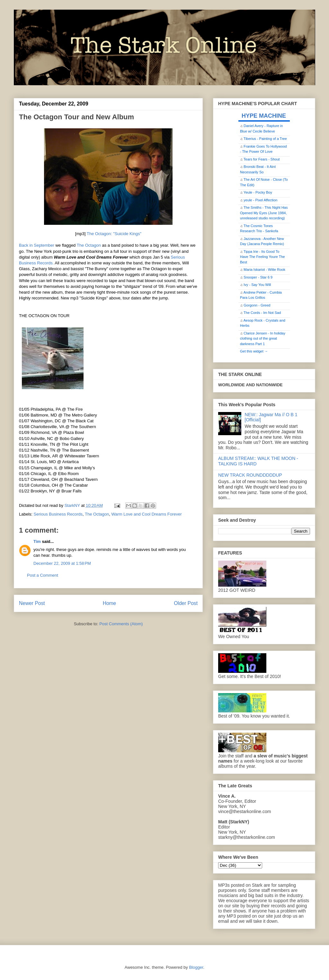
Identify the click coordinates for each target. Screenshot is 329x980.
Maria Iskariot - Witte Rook (264, 270)
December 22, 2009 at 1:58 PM (62, 563)
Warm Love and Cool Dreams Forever (146, 514)
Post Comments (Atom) (121, 624)
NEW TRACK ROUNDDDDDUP (250, 475)
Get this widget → (254, 351)
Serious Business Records (58, 514)
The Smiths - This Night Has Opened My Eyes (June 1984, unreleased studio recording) (264, 213)
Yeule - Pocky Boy (258, 192)
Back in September (37, 245)
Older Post (186, 603)
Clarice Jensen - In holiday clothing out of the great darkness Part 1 (263, 339)
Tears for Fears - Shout (262, 159)
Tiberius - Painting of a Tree (265, 139)
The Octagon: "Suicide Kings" (114, 234)
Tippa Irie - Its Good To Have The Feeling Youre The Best (262, 257)
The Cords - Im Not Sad (262, 313)
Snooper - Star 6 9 (258, 277)
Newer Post (32, 603)
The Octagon (89, 245)
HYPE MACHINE (264, 116)
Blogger (196, 967)
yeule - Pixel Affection (260, 200)
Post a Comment (43, 575)
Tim (37, 541)
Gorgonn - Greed (257, 305)
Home (110, 603)
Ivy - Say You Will (257, 285)
